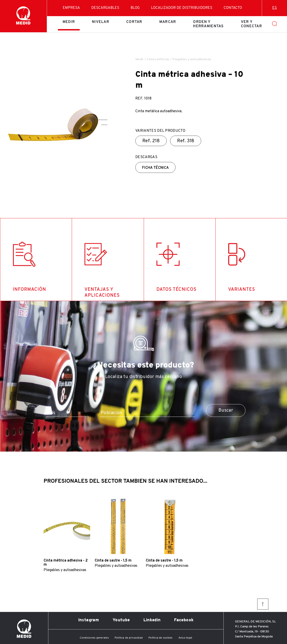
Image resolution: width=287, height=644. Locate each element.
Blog (135, 8)
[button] (103, 120)
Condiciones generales (94, 638)
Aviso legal (185, 638)
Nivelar (101, 22)
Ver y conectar (251, 24)
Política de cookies (161, 638)
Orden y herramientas (208, 24)
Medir (69, 22)
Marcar (168, 22)
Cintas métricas (158, 59)
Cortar (134, 22)
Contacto (233, 8)
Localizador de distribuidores (182, 8)
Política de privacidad (129, 638)
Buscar (226, 410)
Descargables (105, 8)
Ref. (151, 141)
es (275, 8)
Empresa (71, 8)
